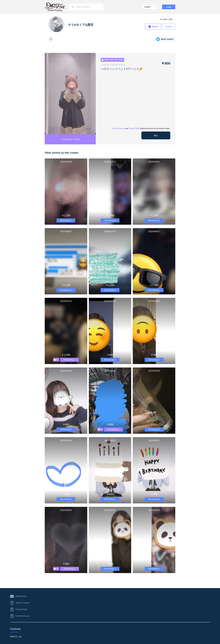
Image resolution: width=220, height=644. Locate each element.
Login (169, 7)
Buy (156, 135)
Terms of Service (118, 128)
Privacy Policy (134, 128)
